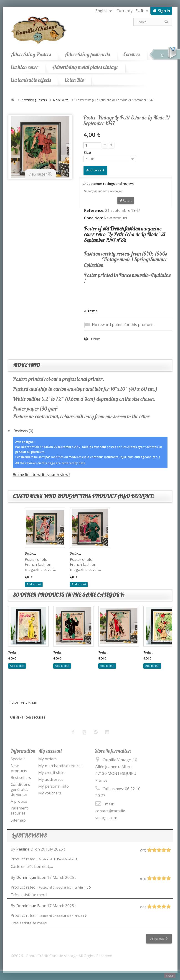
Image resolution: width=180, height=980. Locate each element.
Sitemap (18, 820)
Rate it (126, 200)
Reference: (94, 210)
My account (50, 751)
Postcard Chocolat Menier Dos (63, 916)
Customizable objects (31, 80)
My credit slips (51, 772)
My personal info (53, 786)
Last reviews (29, 836)
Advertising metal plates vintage (85, 67)
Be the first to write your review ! (41, 474)
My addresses (51, 779)
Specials (18, 759)
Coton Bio (75, 80)
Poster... (30, 554)
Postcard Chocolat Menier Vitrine (65, 887)
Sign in (164, 11)
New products (19, 768)
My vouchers (50, 793)
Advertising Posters (31, 54)
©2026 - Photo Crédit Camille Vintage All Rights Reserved (62, 956)
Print (95, 339)
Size (88, 153)
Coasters (132, 54)
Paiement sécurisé (19, 811)
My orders (47, 759)
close (170, 975)
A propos (19, 801)
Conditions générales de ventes (20, 789)
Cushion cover (24, 67)
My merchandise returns (60, 766)
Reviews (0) (23, 431)
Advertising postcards (87, 54)
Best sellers (21, 777)
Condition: (93, 218)
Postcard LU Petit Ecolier (58, 859)
